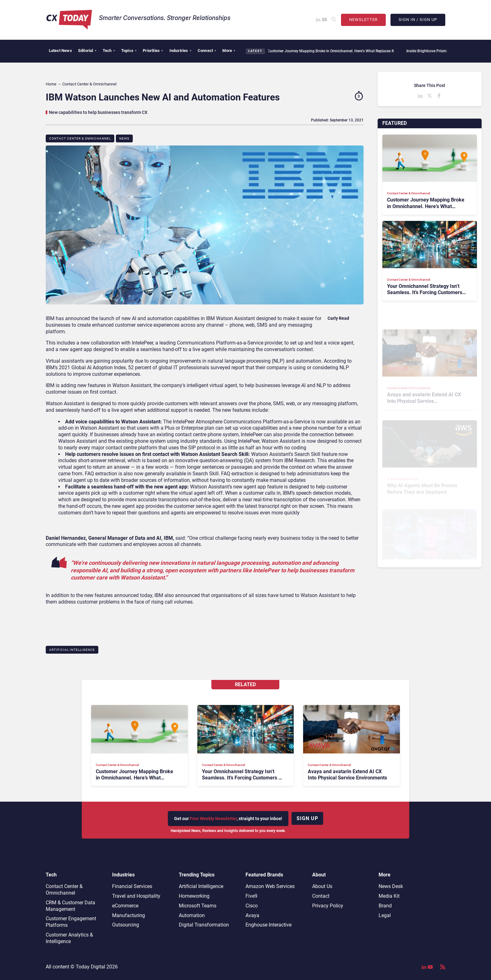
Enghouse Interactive (269, 925)
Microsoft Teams (198, 906)
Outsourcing (126, 925)
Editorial (87, 51)
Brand (385, 906)
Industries (180, 51)
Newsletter (363, 20)
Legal (385, 915)
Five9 (251, 896)
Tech (109, 51)
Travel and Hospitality (136, 896)
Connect (207, 51)
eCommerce (125, 906)
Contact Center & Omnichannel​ (80, 138)
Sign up (307, 818)
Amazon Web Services (270, 886)
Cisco (252, 906)
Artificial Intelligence (72, 650)
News (124, 138)
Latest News (60, 51)
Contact (321, 896)
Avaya (252, 915)
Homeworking (194, 896)
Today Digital (90, 967)
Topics (129, 51)
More (229, 51)
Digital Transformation (204, 925)
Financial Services (132, 886)
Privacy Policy (328, 906)
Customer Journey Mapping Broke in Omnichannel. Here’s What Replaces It (329, 51)
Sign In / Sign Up (418, 20)
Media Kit (389, 896)
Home (51, 84)
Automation (192, 915)
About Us (322, 886)
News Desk (391, 886)
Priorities (153, 51)
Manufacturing (129, 915)
